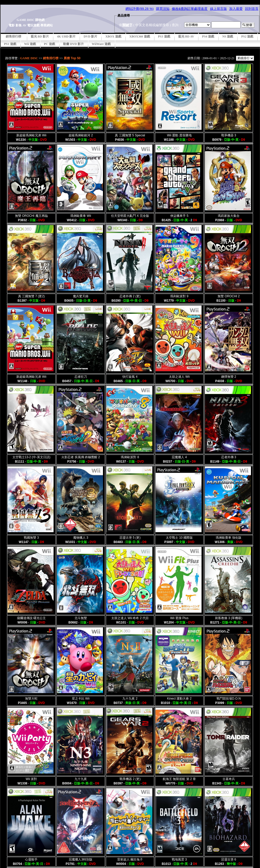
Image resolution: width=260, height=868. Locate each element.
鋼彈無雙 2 (229, 377)
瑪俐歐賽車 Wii (81, 216)
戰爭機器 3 (229, 135)
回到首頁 (252, 9)
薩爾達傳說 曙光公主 (31, 618)
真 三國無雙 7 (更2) (31, 296)
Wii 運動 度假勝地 (179, 135)
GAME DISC (29, 58)
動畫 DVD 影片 (73, 44)
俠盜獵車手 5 (179, 216)
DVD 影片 (90, 36)
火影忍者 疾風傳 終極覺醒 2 (81, 457)
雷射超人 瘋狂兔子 (130, 859)
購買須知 (163, 9)
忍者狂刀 (81, 377)
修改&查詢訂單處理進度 (190, 9)
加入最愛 (236, 9)
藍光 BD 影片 (40, 36)
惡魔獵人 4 (179, 457)
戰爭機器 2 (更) (130, 779)
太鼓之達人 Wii (179, 377)
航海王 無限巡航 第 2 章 (179, 779)
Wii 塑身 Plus (179, 618)
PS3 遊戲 (164, 36)
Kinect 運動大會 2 (179, 699)
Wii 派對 (31, 779)
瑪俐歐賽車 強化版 (229, 538)
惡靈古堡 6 (229, 859)
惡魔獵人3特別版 (81, 859)
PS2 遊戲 (247, 36)
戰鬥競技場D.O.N (229, 699)
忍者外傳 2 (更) (130, 296)
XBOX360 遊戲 (140, 36)
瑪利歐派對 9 (179, 296)
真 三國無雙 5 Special (130, 135)
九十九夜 (81, 779)
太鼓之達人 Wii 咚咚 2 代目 (130, 618)
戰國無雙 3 (31, 538)
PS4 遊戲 (208, 36)
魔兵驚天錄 (81, 296)
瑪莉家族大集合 (229, 216)
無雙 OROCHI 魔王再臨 (31, 216)
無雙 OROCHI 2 (229, 296)
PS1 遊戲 (10, 44)
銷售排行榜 (13, 36)
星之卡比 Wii (81, 699)
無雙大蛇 (31, 699)
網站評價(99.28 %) (139, 9)
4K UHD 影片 (66, 36)
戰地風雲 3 (179, 859)
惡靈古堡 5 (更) (130, 538)
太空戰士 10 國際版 (179, 538)
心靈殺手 (31, 859)
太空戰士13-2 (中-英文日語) (31, 457)
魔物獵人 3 (81, 538)
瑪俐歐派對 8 (130, 457)
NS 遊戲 (228, 36)
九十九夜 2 (130, 699)
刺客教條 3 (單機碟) (229, 618)
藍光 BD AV (186, 36)
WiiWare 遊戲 (101, 44)
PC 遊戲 (50, 44)
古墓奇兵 (229, 779)
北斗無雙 (81, 618)
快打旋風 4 (130, 377)
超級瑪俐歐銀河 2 (81, 135)
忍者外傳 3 (229, 457)
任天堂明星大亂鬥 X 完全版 (130, 216)
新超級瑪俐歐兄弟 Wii (31, 135)
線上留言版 (218, 9)
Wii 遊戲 (30, 44)
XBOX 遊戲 (113, 36)
